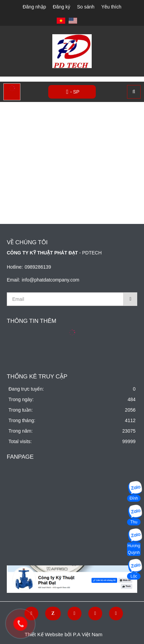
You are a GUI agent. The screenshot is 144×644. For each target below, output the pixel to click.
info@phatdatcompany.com (51, 280)
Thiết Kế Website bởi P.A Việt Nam (64, 634)
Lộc (134, 576)
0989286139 (38, 267)
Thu (134, 522)
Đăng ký (61, 7)
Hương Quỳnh (134, 549)
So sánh (86, 7)
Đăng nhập (34, 7)
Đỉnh (134, 498)
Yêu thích (111, 7)
